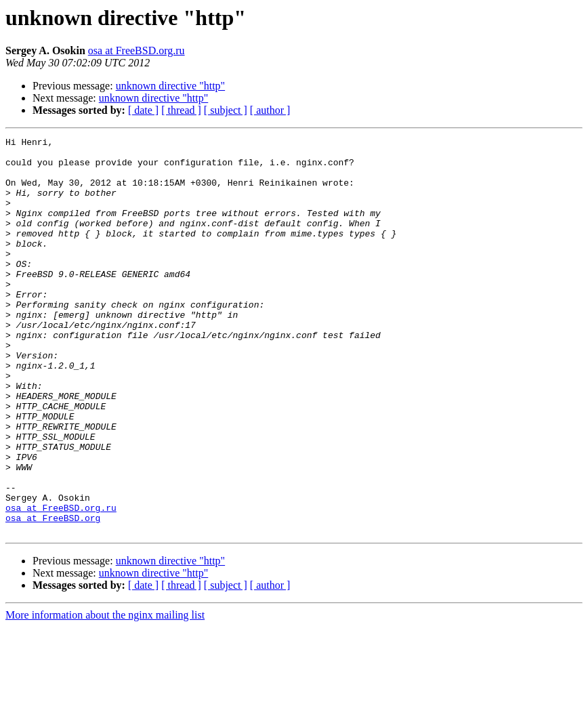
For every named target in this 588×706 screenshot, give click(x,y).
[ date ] (143, 110)
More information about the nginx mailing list (105, 694)
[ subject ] (226, 110)
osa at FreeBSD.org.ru (136, 50)
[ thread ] (181, 110)
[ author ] (270, 110)
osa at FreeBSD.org (53, 595)
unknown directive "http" (170, 86)
